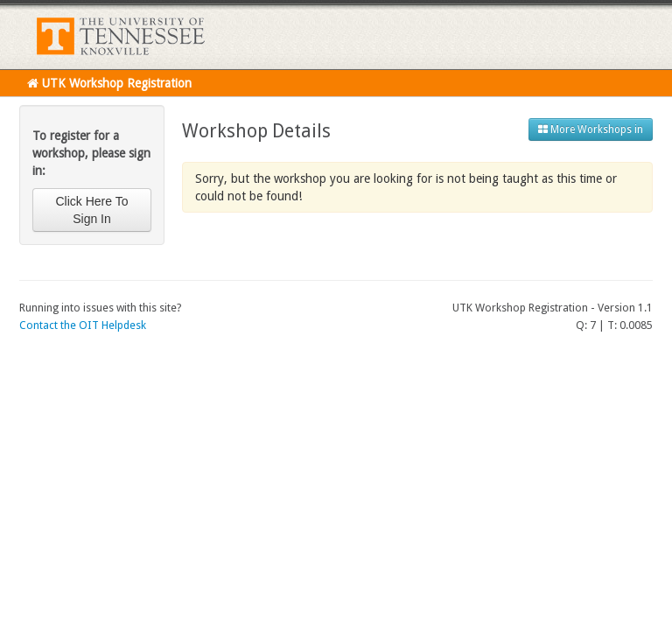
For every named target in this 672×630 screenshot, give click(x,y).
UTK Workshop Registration (109, 83)
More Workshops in (591, 129)
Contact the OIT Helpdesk (83, 325)
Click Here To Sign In (92, 210)
